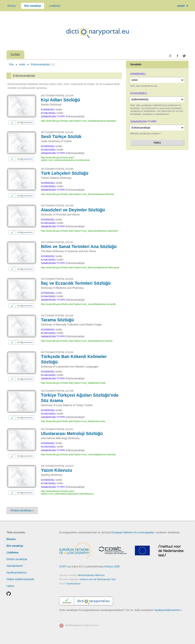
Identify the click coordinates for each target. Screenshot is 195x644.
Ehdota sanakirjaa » (22, 510)
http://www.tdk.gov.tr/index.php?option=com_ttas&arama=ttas (73, 421)
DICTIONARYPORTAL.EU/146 (57, 352)
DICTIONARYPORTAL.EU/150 (57, 316)
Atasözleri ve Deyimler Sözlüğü (73, 210)
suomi (183, 6)
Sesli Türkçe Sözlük (61, 137)
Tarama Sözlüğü (57, 320)
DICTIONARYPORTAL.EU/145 (57, 169)
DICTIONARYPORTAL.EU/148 (57, 391)
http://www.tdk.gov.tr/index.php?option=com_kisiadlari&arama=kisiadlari (79, 121)
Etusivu (12, 6)
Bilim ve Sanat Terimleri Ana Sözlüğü (79, 247)
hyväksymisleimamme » (168, 610)
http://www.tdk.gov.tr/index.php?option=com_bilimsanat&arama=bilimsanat (80, 267)
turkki (22, 64)
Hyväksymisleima (16, 573)
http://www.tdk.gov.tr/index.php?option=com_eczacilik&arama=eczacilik (78, 304)
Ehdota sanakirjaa (17, 559)
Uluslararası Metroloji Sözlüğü (72, 434)
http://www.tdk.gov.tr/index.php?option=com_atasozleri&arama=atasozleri (80, 231)
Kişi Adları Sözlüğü (61, 100)
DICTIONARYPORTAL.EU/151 (57, 429)
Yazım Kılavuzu (57, 470)
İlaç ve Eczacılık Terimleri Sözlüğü (76, 283)
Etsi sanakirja (33, 6)
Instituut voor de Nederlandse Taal (97, 579)
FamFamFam (73, 584)
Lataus (10, 586)
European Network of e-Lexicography (133, 532)
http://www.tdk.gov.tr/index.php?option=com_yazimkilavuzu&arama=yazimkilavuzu (67, 492)
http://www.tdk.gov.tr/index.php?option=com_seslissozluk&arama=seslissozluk (65, 159)
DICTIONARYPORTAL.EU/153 (57, 466)
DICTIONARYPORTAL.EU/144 (57, 96)
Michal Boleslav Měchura (91, 575)
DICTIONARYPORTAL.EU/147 (57, 242)
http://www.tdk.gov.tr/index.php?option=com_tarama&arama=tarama (77, 341)
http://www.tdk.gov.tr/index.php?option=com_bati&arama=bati (73, 383)
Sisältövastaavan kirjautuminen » (82, 625)
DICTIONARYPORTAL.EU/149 (57, 206)
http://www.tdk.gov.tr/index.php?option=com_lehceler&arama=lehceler (78, 194)
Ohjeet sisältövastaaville (20, 579)
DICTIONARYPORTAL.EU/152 (57, 279)
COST (63, 567)
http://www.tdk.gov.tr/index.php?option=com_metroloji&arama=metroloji (78, 454)
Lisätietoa (55, 6)
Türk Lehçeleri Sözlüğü (65, 173)
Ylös (11, 64)
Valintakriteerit (15, 566)
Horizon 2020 (112, 567)
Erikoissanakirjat (40, 64)
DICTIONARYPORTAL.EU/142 (57, 132)
